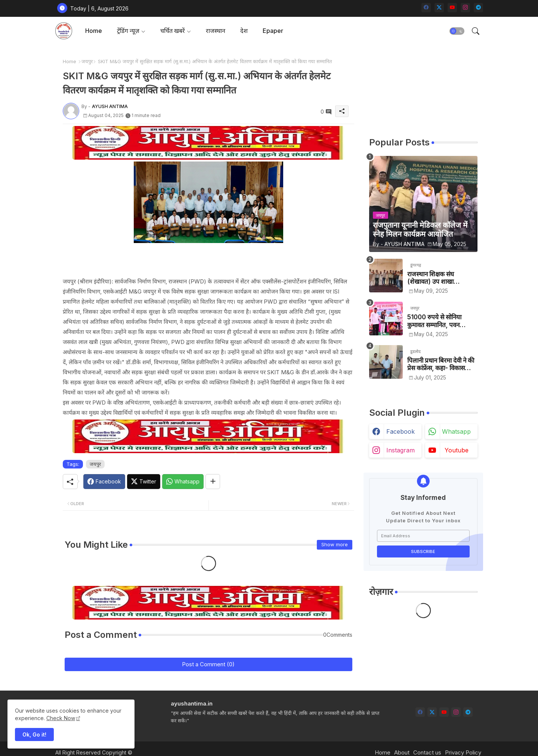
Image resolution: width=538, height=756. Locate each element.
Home (94, 31)
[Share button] (213, 482)
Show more (335, 544)
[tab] (94, 31)
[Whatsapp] (183, 482)
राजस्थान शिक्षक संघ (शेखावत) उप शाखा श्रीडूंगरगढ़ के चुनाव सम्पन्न (436, 278)
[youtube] (452, 8)
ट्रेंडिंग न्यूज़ (128, 31)
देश (244, 31)
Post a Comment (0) (208, 664)
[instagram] (465, 8)
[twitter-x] (439, 8)
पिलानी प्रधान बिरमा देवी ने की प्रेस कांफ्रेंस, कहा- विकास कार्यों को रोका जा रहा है (441, 364)
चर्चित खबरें (173, 31)
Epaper (273, 31)
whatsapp (456, 431)
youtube (457, 450)
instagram (401, 450)
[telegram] (478, 8)
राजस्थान (216, 31)
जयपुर (87, 61)
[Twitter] (144, 482)
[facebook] (426, 8)
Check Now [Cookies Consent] (61, 718)
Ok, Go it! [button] (34, 735)
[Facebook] (104, 482)
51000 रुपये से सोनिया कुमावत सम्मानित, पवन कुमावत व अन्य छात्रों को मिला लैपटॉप (441, 321)
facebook (401, 431)
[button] (457, 31)
